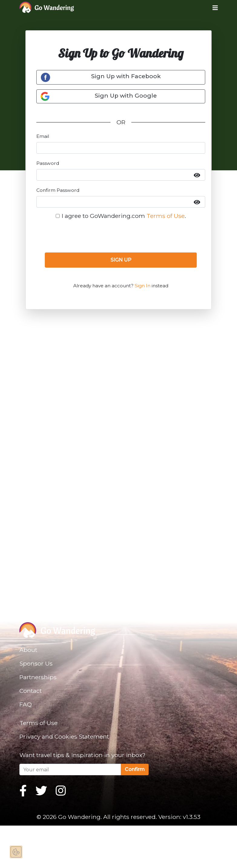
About (28, 650)
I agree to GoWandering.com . (124, 216)
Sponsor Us (36, 663)
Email (43, 136)
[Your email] (70, 770)
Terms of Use (166, 216)
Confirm (135, 769)
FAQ (26, 704)
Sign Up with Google (99, 96)
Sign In (143, 286)
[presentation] (121, 236)
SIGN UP (121, 260)
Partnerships (38, 677)
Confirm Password (58, 190)
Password (48, 163)
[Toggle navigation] (211, 8)
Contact (31, 691)
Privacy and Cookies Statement (64, 736)
